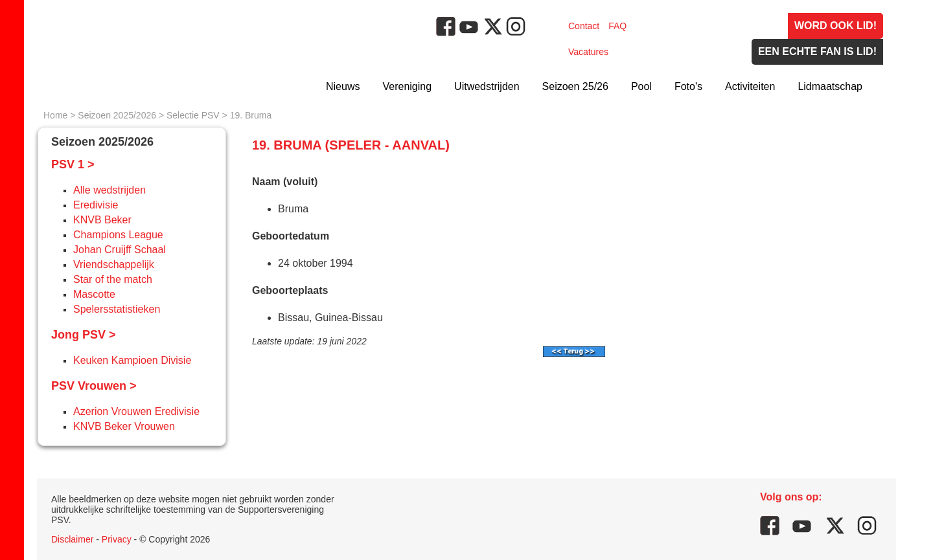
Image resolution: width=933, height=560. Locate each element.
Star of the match (113, 279)
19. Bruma (251, 115)
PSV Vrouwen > (94, 386)
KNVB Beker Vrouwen (124, 426)
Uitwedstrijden (487, 86)
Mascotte (94, 294)
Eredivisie (96, 205)
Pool (641, 86)
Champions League (118, 235)
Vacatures (588, 52)
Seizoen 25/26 (575, 86)
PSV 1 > (73, 164)
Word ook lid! (835, 26)
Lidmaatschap (830, 86)
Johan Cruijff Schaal (120, 250)
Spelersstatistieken (117, 309)
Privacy (117, 539)
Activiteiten (750, 86)
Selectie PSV (193, 115)
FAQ (617, 26)
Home (55, 115)
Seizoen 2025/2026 (117, 115)
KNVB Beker (102, 220)
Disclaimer (72, 539)
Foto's (688, 86)
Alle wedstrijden (109, 190)
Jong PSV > (84, 335)
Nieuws (343, 86)
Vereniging (407, 86)
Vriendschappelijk (114, 264)
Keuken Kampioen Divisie (132, 360)
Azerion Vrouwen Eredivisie (136, 411)
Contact (584, 26)
